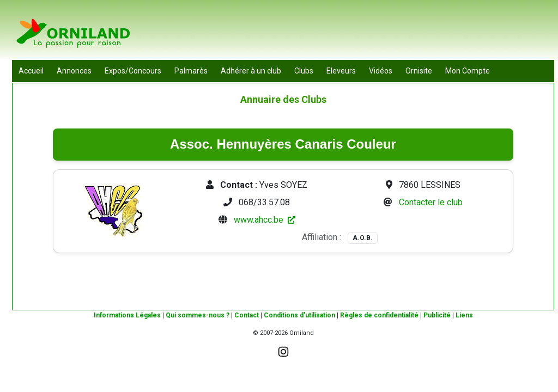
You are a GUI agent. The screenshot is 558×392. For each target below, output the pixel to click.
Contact (247, 315)
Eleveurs (341, 71)
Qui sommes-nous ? (198, 315)
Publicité (437, 315)
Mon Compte (468, 71)
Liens (464, 315)
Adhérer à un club (251, 71)
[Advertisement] (356, 33)
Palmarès (191, 71)
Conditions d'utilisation (299, 315)
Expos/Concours (133, 71)
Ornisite (419, 71)
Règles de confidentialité (379, 315)
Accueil (31, 71)
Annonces (74, 71)
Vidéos (381, 71)
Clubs (304, 71)
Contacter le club (431, 202)
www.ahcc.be (265, 220)
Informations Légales (127, 315)
